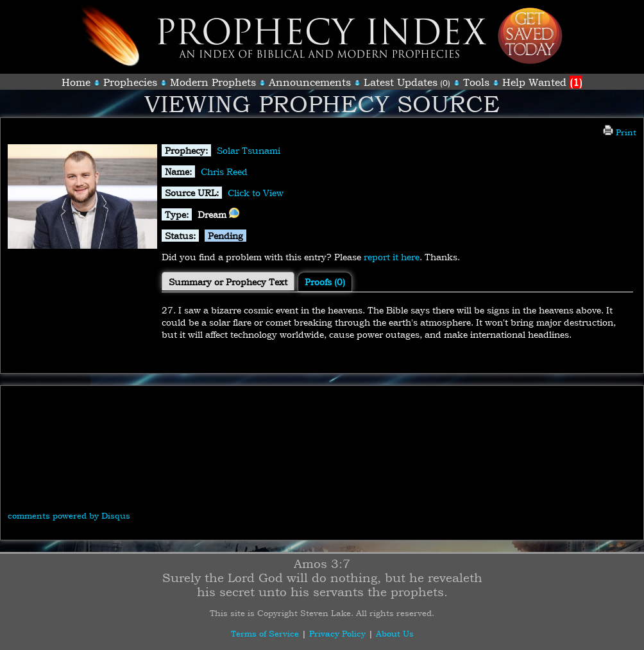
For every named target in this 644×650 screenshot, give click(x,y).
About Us (395, 633)
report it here (392, 257)
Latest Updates (401, 82)
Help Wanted (542, 82)
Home (76, 82)
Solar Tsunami (249, 150)
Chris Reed (224, 171)
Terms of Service (265, 633)
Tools (476, 82)
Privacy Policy (337, 633)
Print (620, 132)
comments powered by (69, 515)
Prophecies (130, 82)
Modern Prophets (213, 82)
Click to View (256, 193)
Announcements (310, 82)
